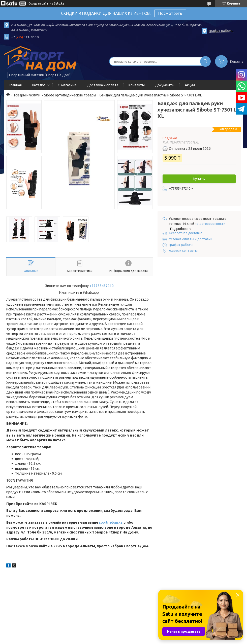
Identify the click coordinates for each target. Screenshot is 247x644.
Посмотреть (170, 13)
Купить (199, 179)
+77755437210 (102, 286)
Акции (190, 85)
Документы (165, 85)
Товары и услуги (27, 95)
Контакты (137, 85)
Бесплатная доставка (186, 233)
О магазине (67, 85)
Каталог (39, 85)
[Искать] (205, 61)
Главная (15, 85)
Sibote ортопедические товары (70, 95)
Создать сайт (38, 3)
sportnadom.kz (111, 522)
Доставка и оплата (103, 85)
